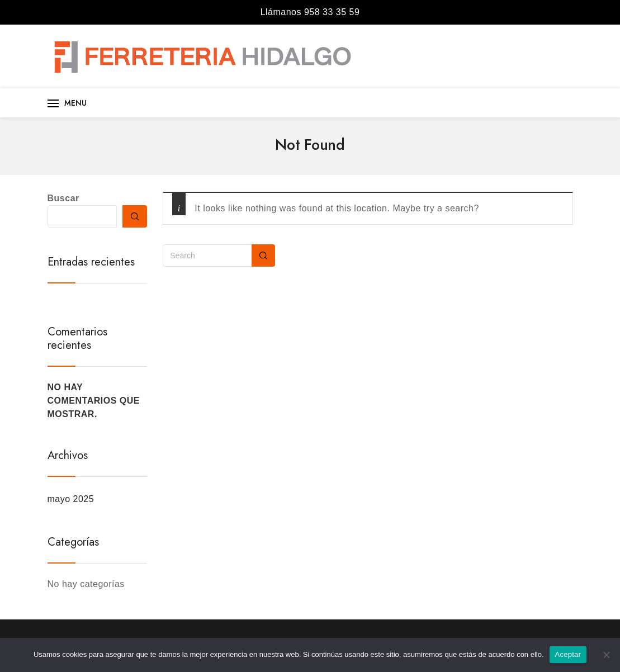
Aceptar (568, 654)
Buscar (63, 198)
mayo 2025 (71, 499)
